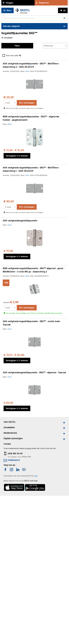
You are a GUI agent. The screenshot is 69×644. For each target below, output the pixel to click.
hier (36, 476)
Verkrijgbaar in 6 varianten (17, 156)
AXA (27, 71)
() (64, 10)
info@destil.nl (14, 460)
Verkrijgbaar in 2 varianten (17, 256)
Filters (17, 46)
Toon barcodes (12, 55)
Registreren (44, 3)
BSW (9, 124)
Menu (9, 10)
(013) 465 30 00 (15, 453)
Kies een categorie (11, 26)
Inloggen (10, 3)
